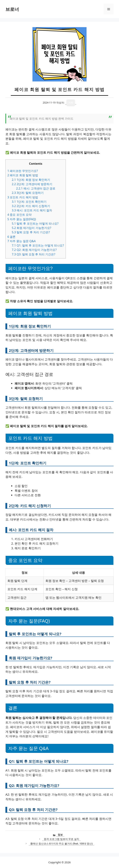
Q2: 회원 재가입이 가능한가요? (34, 250)
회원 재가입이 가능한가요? (31, 228)
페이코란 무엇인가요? (23, 171)
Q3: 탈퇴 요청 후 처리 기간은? (33, 254)
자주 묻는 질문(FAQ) (22, 219)
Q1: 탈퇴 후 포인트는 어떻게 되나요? (38, 245)
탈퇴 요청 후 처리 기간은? (31, 232)
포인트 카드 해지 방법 (23, 197)
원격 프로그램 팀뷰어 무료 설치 (61, 839)
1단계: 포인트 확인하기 (29, 202)
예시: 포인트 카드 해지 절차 (32, 210)
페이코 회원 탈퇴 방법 (23, 175)
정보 (60, 835)
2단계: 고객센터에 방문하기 (32, 184)
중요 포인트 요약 (19, 215)
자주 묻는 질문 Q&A (22, 241)
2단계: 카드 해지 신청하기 (31, 206)
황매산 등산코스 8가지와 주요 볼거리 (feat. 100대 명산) (61, 843)
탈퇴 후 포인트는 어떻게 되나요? (35, 224)
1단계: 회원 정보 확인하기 (31, 180)
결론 (11, 237)
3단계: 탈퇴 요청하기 (28, 193)
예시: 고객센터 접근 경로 (36, 188)
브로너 (12, 9)
